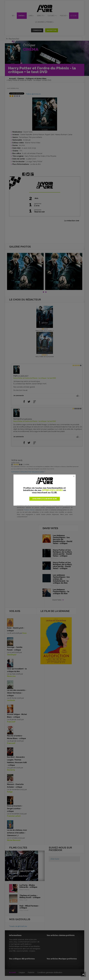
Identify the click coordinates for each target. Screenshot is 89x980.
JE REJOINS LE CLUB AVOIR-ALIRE (45, 499)
